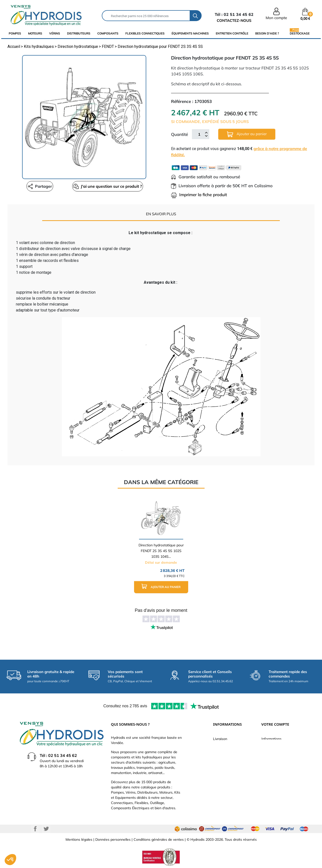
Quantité (179, 134)
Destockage (300, 33)
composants (108, 33)
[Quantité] (199, 134)
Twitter (46, 829)
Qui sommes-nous (228, 761)
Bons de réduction (276, 783)
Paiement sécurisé (228, 746)
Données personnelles (113, 839)
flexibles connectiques (145, 33)
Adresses (269, 776)
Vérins (55, 33)
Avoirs (266, 769)
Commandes (271, 761)
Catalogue (221, 754)
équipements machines (190, 33)
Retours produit (274, 754)
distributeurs (79, 33)
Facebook (35, 829)
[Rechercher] (146, 16)
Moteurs (35, 33)
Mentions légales (79, 839)
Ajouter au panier (247, 134)
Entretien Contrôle (232, 33)
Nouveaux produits (228, 783)
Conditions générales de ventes (159, 839)
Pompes (15, 33)
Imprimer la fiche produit (199, 195)
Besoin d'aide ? (267, 33)
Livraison (220, 739)
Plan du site (222, 791)
